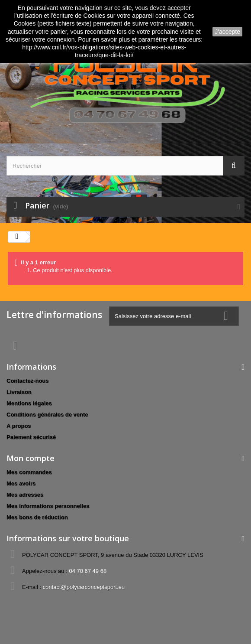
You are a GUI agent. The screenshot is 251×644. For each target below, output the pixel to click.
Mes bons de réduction (37, 517)
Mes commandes (29, 472)
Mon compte (31, 458)
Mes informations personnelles (48, 506)
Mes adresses (25, 495)
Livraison (19, 392)
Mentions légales (29, 403)
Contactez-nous (28, 381)
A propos (19, 426)
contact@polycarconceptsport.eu (84, 587)
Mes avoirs (21, 483)
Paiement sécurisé (31, 437)
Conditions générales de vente (47, 415)
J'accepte (227, 32)
